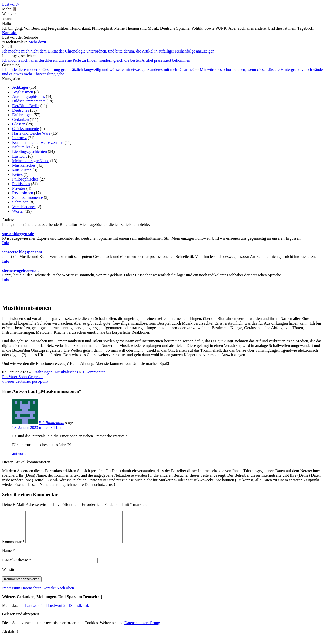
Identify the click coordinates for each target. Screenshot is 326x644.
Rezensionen (23, 193)
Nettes (17, 175)
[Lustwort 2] (57, 611)
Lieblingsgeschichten (30, 152)
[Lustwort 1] (34, 611)
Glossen (19, 124)
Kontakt (49, 594)
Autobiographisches (29, 96)
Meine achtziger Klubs (31, 161)
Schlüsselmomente (28, 197)
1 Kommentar (93, 372)
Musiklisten (22, 170)
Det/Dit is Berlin (26, 106)
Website (9, 576)
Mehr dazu (37, 42)
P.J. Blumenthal (52, 423)
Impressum (11, 594)
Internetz (19, 138)
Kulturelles (21, 147)
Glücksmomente (26, 129)
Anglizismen (23, 92)
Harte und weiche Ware (31, 133)
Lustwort (20, 156)
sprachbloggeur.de (18, 234)
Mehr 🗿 (10, 9)
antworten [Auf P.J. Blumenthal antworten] (20, 453)
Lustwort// (11, 4)
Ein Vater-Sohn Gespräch (23, 377)
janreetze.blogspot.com (22, 252)
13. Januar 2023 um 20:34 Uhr (37, 427)
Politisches (21, 184)
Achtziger (20, 87)
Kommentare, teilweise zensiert (38, 142)
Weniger (9, 14)
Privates (19, 188)
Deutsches (21, 110)
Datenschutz (31, 594)
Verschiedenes (24, 207)
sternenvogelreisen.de (21, 270)
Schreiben (20, 202)
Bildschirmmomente (29, 101)
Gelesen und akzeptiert (21, 620)
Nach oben (65, 594)
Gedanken (21, 119)
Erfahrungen (22, 115)
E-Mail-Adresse (17, 566)
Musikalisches (24, 165)
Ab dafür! (10, 637)
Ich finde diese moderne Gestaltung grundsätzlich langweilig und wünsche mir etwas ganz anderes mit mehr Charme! (98, 69)
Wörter (18, 211)
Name (8, 557)
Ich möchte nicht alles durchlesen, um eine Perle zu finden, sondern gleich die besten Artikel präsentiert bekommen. (97, 60)
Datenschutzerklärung (142, 629)
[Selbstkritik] (79, 611)
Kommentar (13, 548)
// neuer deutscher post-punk (25, 381)
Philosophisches (25, 179)
